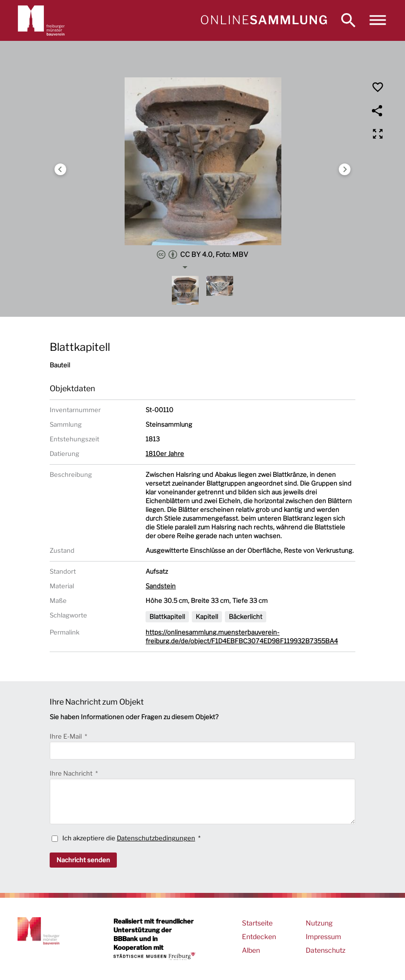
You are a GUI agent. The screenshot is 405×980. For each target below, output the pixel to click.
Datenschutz (326, 950)
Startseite (257, 923)
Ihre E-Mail (66, 736)
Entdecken (259, 936)
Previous (60, 169)
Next (345, 169)
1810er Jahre (165, 454)
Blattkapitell (167, 617)
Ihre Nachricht (72, 773)
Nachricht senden (83, 860)
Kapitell (207, 617)
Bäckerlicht (246, 617)
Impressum (323, 936)
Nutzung (319, 923)
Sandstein (161, 586)
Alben (251, 950)
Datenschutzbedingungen (156, 838)
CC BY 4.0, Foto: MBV (202, 254)
